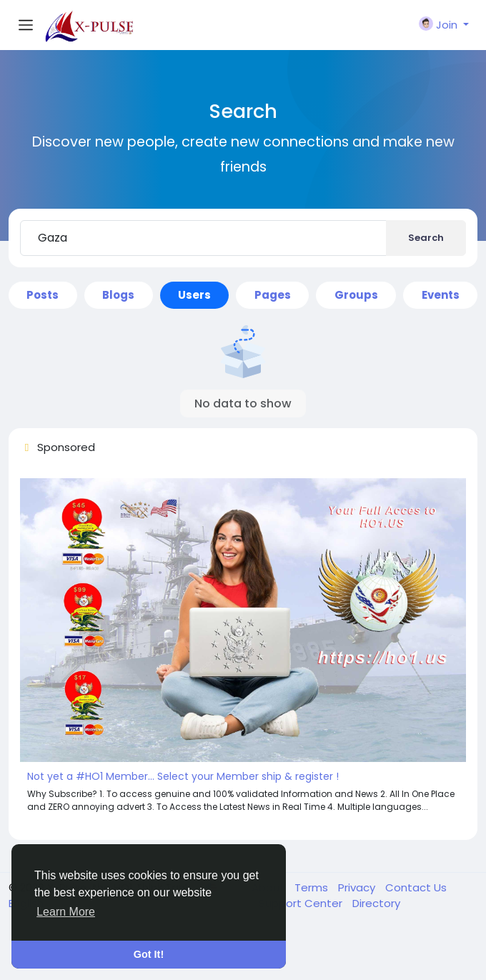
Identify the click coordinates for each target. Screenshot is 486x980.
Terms (313, 887)
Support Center (302, 903)
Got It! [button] (149, 954)
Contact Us (416, 887)
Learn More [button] (66, 912)
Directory (376, 903)
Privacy (358, 887)
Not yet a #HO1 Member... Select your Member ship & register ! (183, 776)
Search (426, 238)
